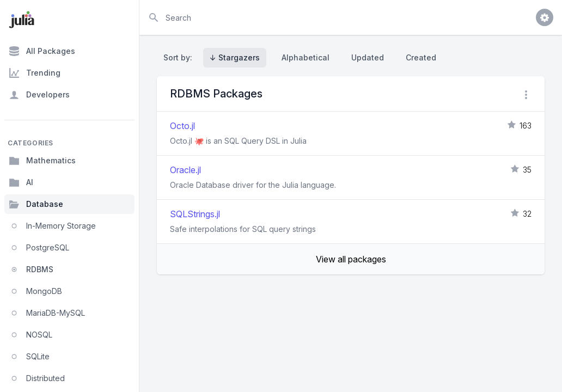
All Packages (42, 51)
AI (21, 182)
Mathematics (42, 161)
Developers (39, 95)
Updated (368, 57)
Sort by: (180, 57)
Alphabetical (306, 57)
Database (36, 204)
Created (421, 57)
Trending (35, 73)
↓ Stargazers (235, 57)
